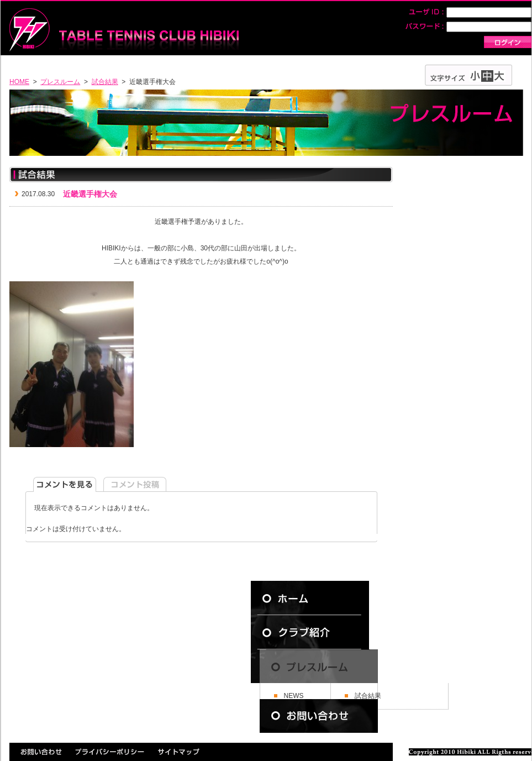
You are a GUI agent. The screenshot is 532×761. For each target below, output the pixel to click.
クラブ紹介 (319, 632)
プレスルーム (60, 82)
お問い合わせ (319, 716)
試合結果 (105, 82)
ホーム (319, 598)
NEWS (294, 696)
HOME (19, 82)
